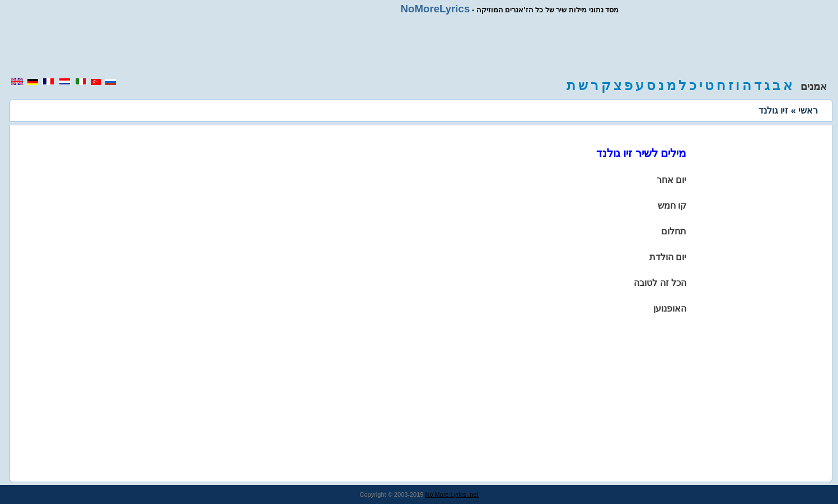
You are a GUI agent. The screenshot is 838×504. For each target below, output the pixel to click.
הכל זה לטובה (660, 283)
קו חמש (672, 206)
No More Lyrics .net (452, 494)
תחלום (674, 231)
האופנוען (670, 308)
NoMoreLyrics (436, 9)
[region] (419, 46)
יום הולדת (668, 257)
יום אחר (671, 180)
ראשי (808, 110)
